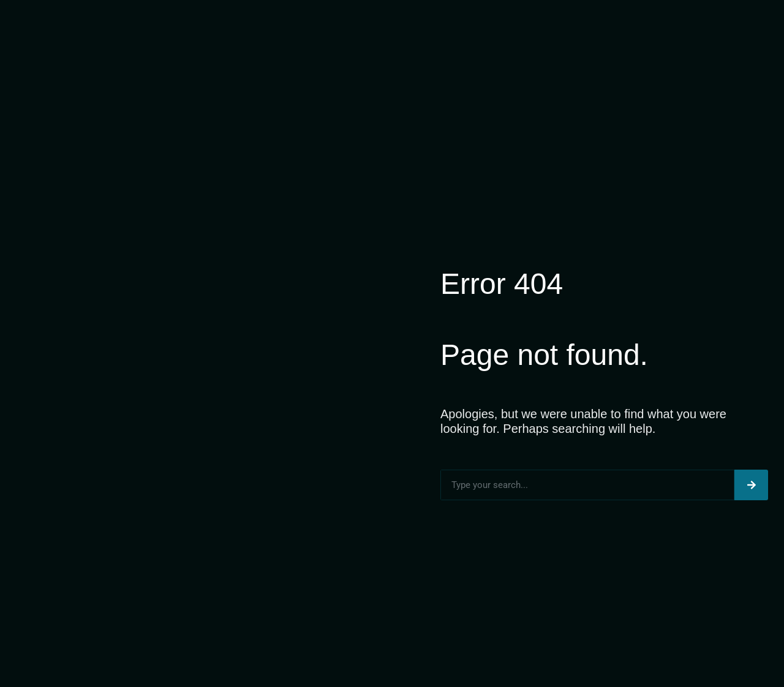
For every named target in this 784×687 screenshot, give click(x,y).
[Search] (751, 485)
